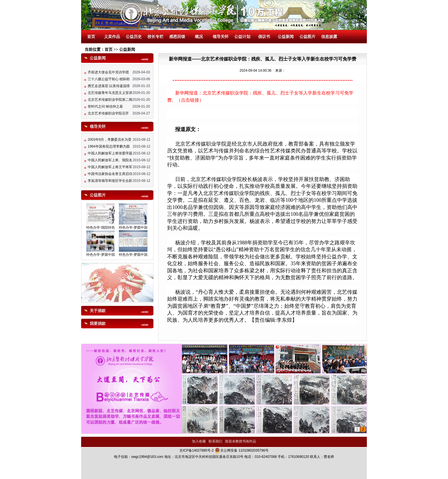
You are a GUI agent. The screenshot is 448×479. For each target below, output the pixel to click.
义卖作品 (112, 37)
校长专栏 (155, 37)
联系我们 (215, 441)
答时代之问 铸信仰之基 (105, 107)
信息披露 (329, 37)
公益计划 (242, 37)
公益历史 (134, 37)
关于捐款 (98, 311)
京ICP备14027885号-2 (197, 450)
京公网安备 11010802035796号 (242, 450)
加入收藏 (199, 441)
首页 (91, 37)
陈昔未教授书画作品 (241, 441)
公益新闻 (286, 37)
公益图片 (307, 37)
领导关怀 (221, 37)
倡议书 (264, 37)
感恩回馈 (177, 37)
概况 (199, 37)
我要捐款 (98, 324)
